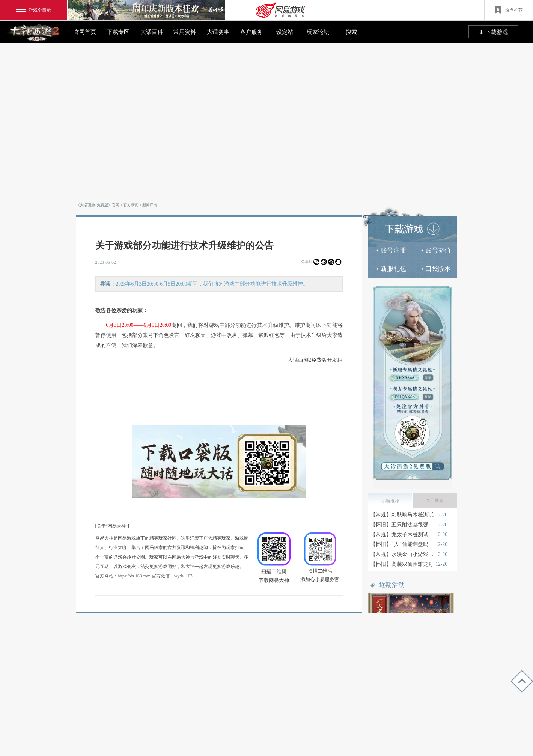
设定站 (285, 32)
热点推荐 (509, 10)
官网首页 (85, 32)
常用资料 (185, 32)
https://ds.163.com (134, 576)
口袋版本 (436, 269)
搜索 (351, 32)
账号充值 (436, 250)
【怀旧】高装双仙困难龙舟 (402, 564)
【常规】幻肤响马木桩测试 (402, 515)
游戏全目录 (34, 10)
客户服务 (251, 32)
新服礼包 (391, 269)
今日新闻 (435, 500)
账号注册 (391, 250)
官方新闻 (131, 205)
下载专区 (118, 32)
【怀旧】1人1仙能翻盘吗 (399, 544)
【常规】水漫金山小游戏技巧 (402, 554)
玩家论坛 (318, 32)
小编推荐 (390, 501)
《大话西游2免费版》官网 (98, 205)
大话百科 (152, 32)
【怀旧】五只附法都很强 (399, 525)
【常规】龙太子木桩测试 (399, 534)
